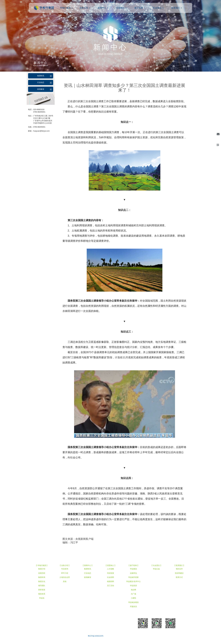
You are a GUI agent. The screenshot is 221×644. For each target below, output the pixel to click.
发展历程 (42, 573)
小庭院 (133, 598)
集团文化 (42, 581)
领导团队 (42, 586)
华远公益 (156, 569)
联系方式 (179, 577)
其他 (65, 581)
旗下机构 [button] (140, 8)
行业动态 (41, 82)
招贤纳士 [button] (121, 8)
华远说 (42, 598)
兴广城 (133, 594)
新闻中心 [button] (103, 8)
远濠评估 (133, 573)
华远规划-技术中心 (133, 581)
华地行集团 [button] (66, 8)
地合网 (133, 590)
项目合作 (179, 569)
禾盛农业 (133, 606)
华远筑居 (133, 586)
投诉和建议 (179, 573)
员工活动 (110, 586)
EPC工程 (65, 573)
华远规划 (133, 569)
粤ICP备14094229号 (96, 636)
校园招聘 (110, 581)
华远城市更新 (133, 577)
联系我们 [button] (177, 8)
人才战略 (110, 569)
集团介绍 (42, 569)
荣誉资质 (42, 590)
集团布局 (42, 577)
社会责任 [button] (158, 8)
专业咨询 (65, 569)
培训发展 (110, 573)
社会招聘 (110, 577)
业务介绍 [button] (85, 8)
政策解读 (41, 89)
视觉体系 (42, 594)
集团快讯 (41, 76)
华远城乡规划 (133, 602)
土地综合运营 (65, 577)
